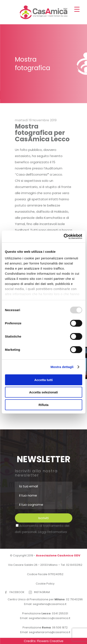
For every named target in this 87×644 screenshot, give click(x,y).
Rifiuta (43, 405)
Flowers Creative (50, 641)
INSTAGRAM (42, 592)
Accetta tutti (43, 380)
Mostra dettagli (62, 367)
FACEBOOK (17, 592)
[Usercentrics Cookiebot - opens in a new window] (63, 237)
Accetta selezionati (43, 392)
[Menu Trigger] (77, 9)
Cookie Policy (45, 584)
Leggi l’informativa (52, 532)
